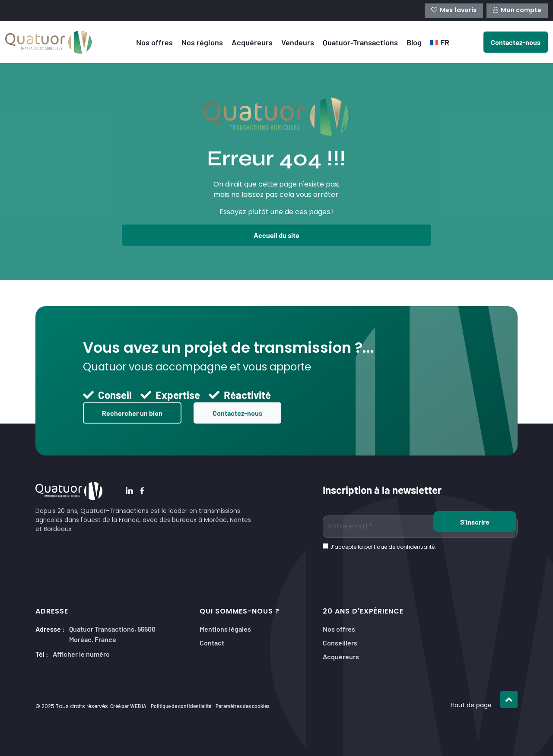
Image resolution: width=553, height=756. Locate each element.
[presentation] (388, 569)
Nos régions (202, 42)
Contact (212, 642)
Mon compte (517, 11)
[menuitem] (440, 42)
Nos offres (154, 42)
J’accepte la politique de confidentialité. (385, 547)
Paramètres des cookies (243, 706)
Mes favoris (454, 11)
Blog (414, 42)
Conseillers (340, 642)
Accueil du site (276, 235)
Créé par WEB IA (128, 706)
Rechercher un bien (132, 413)
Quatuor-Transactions (360, 42)
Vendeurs (298, 42)
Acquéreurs (252, 42)
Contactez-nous (237, 413)
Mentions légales (225, 628)
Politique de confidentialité (181, 706)
